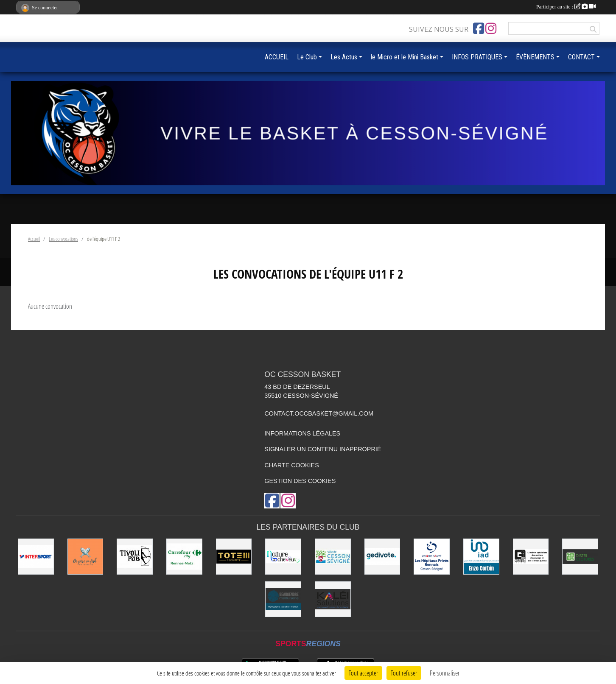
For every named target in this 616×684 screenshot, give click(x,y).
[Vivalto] (432, 557)
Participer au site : (566, 7)
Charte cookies (291, 465)
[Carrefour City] (184, 557)
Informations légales (302, 433)
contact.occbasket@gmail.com (319, 413)
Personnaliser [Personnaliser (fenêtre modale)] (445, 673)
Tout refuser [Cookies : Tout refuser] (404, 673)
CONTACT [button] (581, 57)
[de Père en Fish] (85, 557)
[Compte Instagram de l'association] (491, 28)
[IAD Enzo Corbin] (481, 557)
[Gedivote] (382, 557)
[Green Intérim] (531, 557)
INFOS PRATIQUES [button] (477, 57)
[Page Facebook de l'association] (479, 28)
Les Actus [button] (344, 57)
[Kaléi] (333, 599)
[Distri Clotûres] (580, 557)
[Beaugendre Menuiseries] (283, 599)
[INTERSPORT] (36, 557)
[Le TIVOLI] (135, 557)
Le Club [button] (307, 57)
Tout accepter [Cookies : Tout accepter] (363, 673)
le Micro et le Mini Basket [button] (405, 57)
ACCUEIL (277, 57)
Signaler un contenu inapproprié (323, 449)
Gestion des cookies (300, 481)
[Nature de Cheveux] (283, 557)
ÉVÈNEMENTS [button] (535, 57)
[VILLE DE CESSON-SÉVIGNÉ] (333, 557)
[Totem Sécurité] (234, 557)
